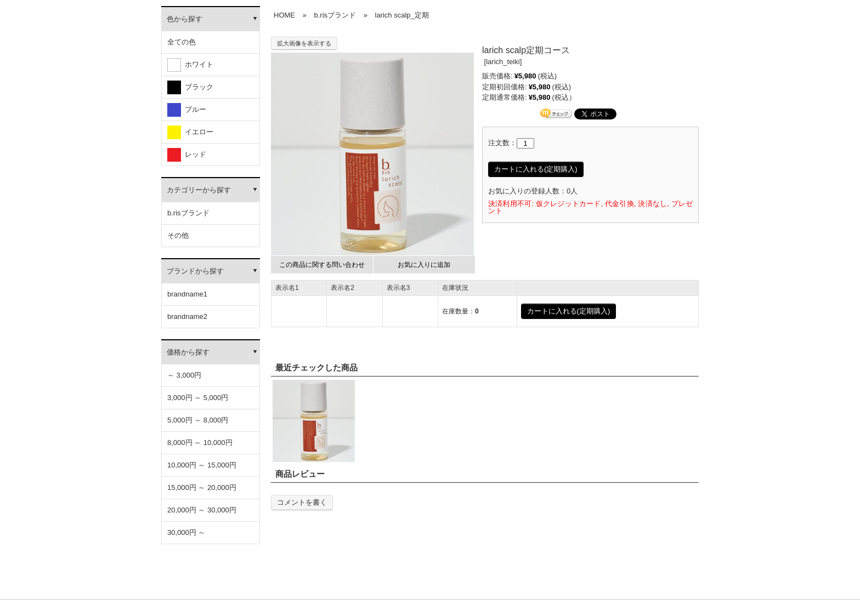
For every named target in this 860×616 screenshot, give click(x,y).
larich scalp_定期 (402, 15)
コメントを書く (302, 502)
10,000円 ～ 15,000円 (202, 465)
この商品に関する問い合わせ (322, 265)
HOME (284, 15)
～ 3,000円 (184, 375)
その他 (178, 235)
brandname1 (187, 294)
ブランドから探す (195, 271)
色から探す (185, 19)
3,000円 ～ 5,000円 (198, 398)
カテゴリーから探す (199, 190)
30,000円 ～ (186, 532)
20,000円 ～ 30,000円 (202, 510)
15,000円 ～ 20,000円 (202, 487)
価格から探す (188, 352)
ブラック (190, 87)
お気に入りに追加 (424, 265)
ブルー (187, 110)
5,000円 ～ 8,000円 (198, 420)
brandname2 (187, 316)
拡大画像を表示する (304, 43)
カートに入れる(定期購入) (536, 169)
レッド (187, 155)
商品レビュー (300, 474)
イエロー (190, 132)
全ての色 (182, 42)
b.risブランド (188, 213)
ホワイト (190, 65)
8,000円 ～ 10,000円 (200, 443)
